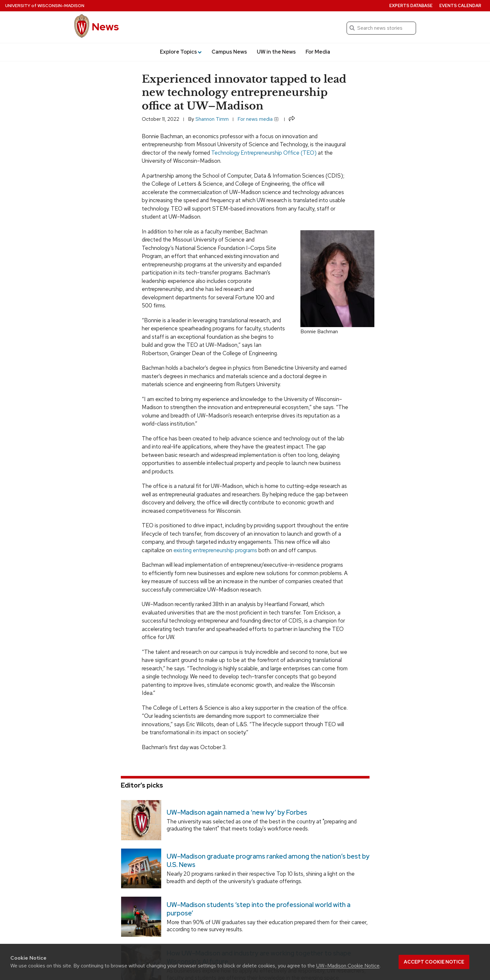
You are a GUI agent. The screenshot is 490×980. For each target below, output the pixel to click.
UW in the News (276, 52)
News (105, 27)
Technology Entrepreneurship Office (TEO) (264, 153)
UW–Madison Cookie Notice (348, 966)
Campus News (229, 52)
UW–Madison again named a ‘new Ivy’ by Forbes (237, 812)
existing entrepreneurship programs (215, 550)
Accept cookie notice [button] (434, 962)
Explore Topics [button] (181, 52)
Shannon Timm (212, 119)
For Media (318, 52)
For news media (258, 119)
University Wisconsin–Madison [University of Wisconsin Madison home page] (45, 6)
